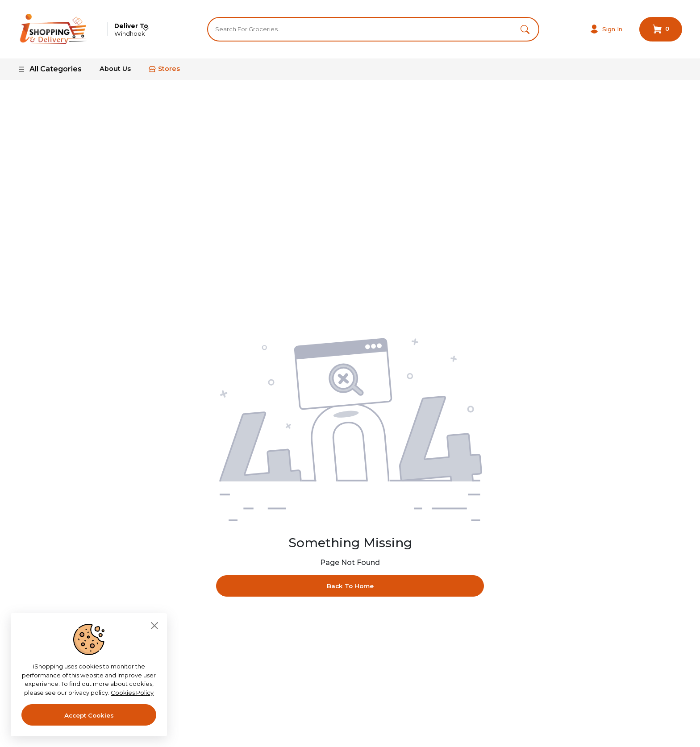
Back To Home (350, 590)
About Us (115, 73)
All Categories (50, 73)
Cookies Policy (132, 693)
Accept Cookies (89, 715)
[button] (524, 31)
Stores (164, 73)
